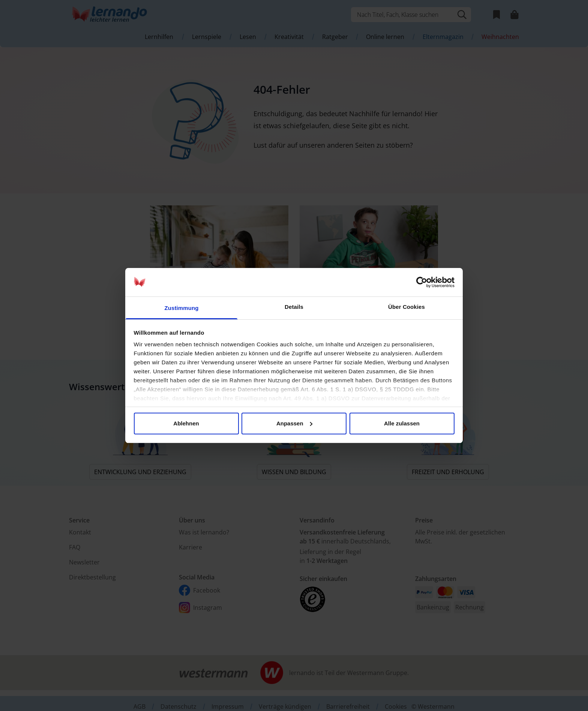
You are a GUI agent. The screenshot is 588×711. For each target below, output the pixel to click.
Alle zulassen (402, 423)
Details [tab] (294, 307)
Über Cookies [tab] (406, 307)
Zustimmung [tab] (182, 308)
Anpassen (294, 423)
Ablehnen (186, 423)
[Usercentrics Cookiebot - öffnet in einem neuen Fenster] (422, 282)
